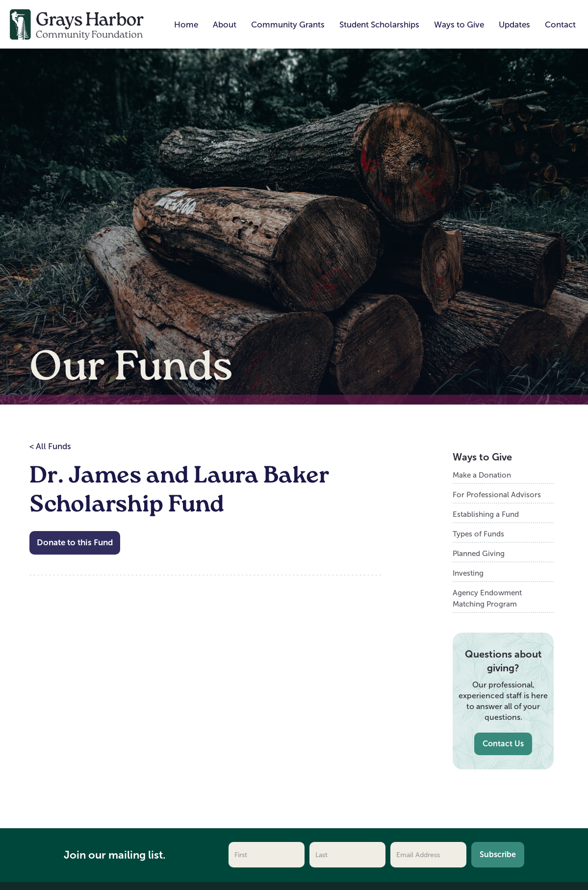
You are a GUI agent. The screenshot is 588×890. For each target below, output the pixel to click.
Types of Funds (478, 534)
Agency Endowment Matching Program (487, 598)
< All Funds (50, 446)
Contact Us (503, 744)
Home (186, 25)
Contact (560, 25)
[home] (77, 24)
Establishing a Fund (486, 514)
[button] (225, 25)
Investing (468, 573)
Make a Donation (482, 475)
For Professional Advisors (497, 495)
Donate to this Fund (75, 543)
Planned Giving (479, 553)
